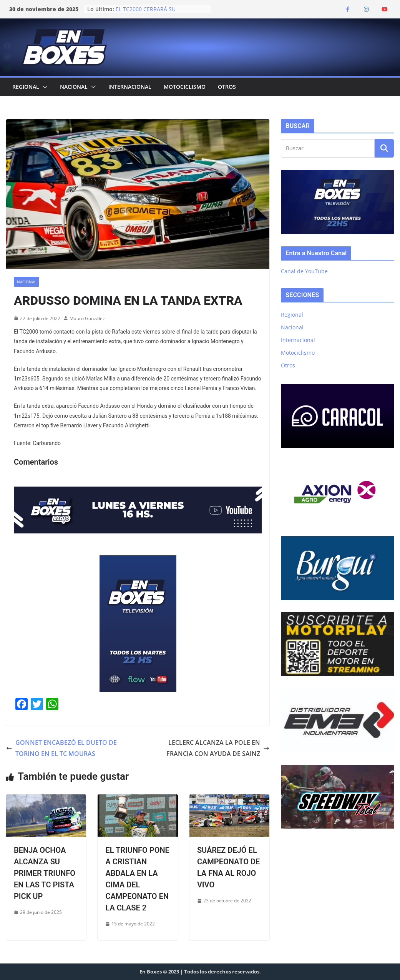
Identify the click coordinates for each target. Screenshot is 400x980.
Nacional (74, 87)
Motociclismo (185, 87)
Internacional (130, 87)
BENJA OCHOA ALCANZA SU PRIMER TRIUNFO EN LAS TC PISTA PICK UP (45, 873)
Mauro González (87, 318)
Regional (26, 87)
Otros (227, 87)
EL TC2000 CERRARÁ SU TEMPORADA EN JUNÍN (146, 13)
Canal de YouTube (304, 271)
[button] (43, 87)
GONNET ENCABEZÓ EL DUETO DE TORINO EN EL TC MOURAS (61, 748)
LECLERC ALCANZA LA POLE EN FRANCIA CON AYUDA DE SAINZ (218, 748)
